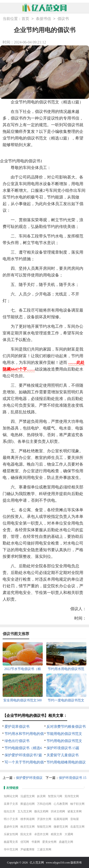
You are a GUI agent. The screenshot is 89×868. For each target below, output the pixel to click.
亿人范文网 (37, 863)
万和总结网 (44, 804)
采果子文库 (11, 804)
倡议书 (63, 19)
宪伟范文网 (72, 796)
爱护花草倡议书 (17, 727)
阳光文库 (26, 834)
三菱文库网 (44, 849)
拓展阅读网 (61, 819)
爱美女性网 (49, 842)
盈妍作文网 (11, 827)
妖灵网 (41, 796)
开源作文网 (44, 819)
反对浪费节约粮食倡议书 (66, 727)
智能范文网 (44, 827)
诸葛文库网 (75, 811)
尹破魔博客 (28, 849)
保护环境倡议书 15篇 (63, 748)
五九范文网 (25, 811)
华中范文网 (11, 849)
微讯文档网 (41, 811)
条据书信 (43, 19)
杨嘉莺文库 (11, 842)
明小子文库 (11, 819)
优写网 (25, 842)
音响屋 (75, 819)
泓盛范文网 (28, 796)
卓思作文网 (41, 834)
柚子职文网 (77, 804)
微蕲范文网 (61, 827)
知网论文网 (11, 796)
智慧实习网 (55, 796)
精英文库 (56, 834)
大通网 (69, 834)
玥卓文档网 (58, 811)
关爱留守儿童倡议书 (63, 755)
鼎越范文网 (66, 842)
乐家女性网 (11, 834)
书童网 (36, 842)
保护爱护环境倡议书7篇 (23, 755)
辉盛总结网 (28, 804)
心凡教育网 (61, 804)
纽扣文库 (9, 811)
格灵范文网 (28, 827)
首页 (25, 19)
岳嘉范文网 (77, 827)
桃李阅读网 (28, 819)
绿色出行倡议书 (17, 741)
